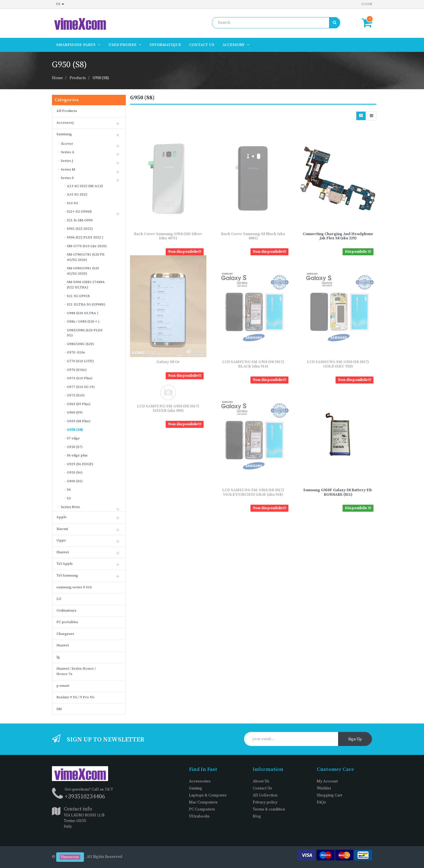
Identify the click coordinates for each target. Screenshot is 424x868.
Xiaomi (62, 529)
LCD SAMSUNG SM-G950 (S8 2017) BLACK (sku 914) (253, 364)
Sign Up (355, 739)
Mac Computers (203, 802)
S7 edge (73, 438)
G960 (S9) (75, 412)
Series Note (70, 507)
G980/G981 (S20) (80, 344)
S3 (69, 498)
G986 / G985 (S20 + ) (83, 322)
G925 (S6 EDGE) (80, 464)
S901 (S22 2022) (80, 229)
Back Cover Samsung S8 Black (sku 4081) (253, 236)
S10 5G (72, 203)
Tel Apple (65, 564)
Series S (67, 178)
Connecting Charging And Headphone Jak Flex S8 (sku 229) (338, 236)
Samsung (64, 134)
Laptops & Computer (208, 795)
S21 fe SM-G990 (80, 220)
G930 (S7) (75, 447)
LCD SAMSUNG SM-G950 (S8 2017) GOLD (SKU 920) (338, 364)
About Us (261, 781)
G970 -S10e (76, 352)
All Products (67, 111)
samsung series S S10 (74, 587)
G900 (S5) (75, 481)
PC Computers (202, 809)
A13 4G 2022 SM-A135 (85, 186)
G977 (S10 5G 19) (81, 387)
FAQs (321, 802)
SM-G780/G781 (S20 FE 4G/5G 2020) (86, 257)
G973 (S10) (76, 395)
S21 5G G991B (78, 296)
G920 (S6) (75, 472)
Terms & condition (269, 809)
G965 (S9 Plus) (79, 404)
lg (58, 657)
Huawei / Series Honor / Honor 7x (76, 671)
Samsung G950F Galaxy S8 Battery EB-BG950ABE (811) (338, 492)
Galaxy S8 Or (168, 362)
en (60, 4)
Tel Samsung (67, 575)
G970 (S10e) (77, 370)
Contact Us (262, 788)
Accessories (200, 781)
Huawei (63, 552)
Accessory (65, 123)
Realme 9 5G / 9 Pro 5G (75, 697)
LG (59, 599)
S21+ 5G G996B (79, 212)
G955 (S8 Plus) (79, 421)
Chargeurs (65, 634)
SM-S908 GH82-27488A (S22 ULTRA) (86, 285)
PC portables (67, 622)
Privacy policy (265, 802)
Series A (68, 152)
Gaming (196, 788)
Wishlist (324, 788)
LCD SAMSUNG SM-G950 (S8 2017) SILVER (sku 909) (168, 408)
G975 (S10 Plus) (80, 378)
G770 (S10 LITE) (80, 361)
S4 (69, 490)
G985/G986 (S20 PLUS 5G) (85, 333)
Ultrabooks (199, 816)
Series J (67, 161)
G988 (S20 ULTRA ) (83, 313)
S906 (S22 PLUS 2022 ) (85, 237)
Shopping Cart (330, 795)
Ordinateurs (66, 610)
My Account (327, 781)
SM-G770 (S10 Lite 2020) (87, 246)
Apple (61, 517)
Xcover (67, 144)
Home (57, 78)
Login (367, 4)
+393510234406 (85, 797)
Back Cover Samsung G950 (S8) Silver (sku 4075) (168, 236)
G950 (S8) (101, 78)
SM (59, 709)
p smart (63, 686)
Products (78, 78)
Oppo (61, 540)
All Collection (265, 795)
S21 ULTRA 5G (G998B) (86, 304)
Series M (68, 169)
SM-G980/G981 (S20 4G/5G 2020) (83, 271)
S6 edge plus (77, 455)
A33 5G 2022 (77, 194)
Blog (257, 816)
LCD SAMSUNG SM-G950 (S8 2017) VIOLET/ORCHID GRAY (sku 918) (253, 492)
